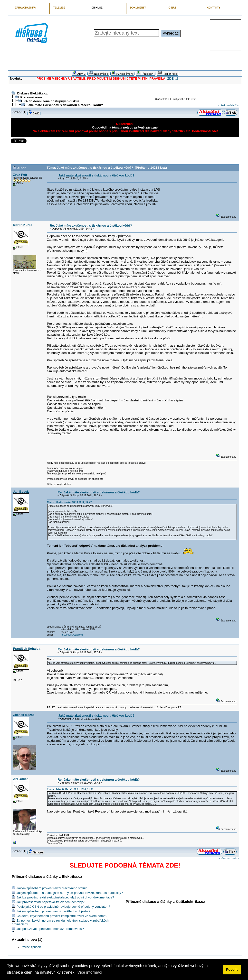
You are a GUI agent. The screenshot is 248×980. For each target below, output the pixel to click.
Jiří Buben (21, 779)
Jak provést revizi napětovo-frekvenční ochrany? (51, 902)
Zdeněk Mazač (24, 715)
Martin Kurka (23, 225)
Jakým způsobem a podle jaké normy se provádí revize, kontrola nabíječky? (70, 893)
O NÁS (172, 8)
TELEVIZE (59, 8)
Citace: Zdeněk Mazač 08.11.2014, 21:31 (70, 790)
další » (235, 106)
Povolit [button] (232, 970)
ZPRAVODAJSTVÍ (25, 8)
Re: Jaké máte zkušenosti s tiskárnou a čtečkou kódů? (91, 226)
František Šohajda (27, 649)
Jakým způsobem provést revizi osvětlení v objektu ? (53, 911)
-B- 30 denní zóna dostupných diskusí (52, 101)
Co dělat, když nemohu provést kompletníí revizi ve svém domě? (62, 916)
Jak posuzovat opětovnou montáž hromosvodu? (50, 929)
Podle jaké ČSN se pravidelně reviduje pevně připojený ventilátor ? (63, 907)
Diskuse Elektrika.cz (32, 93)
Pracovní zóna (31, 97)
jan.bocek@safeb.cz (72, 635)
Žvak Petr (20, 175)
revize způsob (31, 947)
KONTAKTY (214, 8)
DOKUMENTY (138, 8)
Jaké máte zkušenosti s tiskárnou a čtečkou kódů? (65, 105)
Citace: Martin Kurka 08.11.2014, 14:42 (69, 502)
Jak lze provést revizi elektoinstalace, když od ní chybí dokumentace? (65, 897)
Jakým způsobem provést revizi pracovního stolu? (52, 888)
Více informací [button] (90, 972)
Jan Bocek (21, 492)
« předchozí (224, 106)
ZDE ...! (173, 79)
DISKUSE (97, 8)
